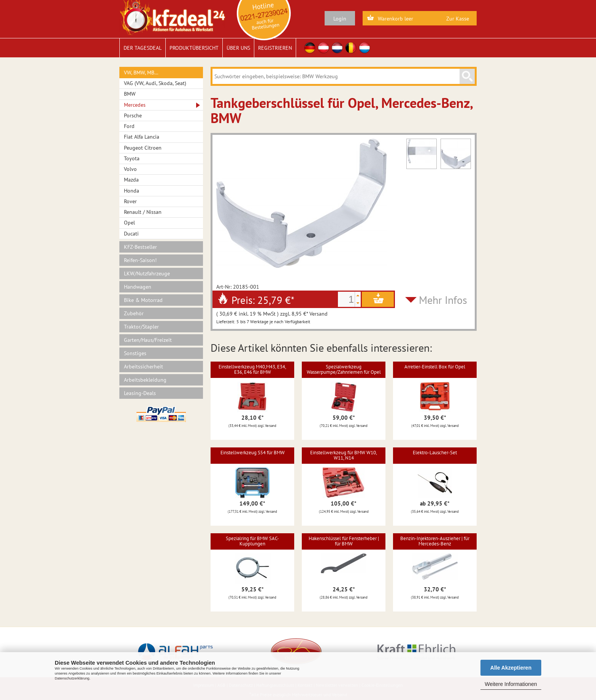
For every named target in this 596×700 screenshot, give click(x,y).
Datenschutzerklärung (72, 678)
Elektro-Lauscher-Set (435, 453)
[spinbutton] (346, 299)
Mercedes (135, 105)
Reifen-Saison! (140, 260)
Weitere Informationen (511, 684)
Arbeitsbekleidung (145, 380)
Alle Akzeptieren (511, 668)
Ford (129, 126)
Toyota (132, 158)
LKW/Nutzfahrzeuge (147, 273)
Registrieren (275, 48)
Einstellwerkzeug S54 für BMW (253, 453)
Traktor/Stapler (141, 327)
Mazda (131, 180)
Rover (130, 201)
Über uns (238, 48)
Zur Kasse (458, 19)
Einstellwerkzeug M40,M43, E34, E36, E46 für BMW (252, 369)
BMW (130, 94)
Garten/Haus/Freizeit (148, 340)
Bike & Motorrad (143, 300)
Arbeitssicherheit (143, 367)
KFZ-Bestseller (140, 247)
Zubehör (134, 313)
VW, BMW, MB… (141, 73)
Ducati (131, 234)
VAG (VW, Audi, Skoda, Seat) (155, 83)
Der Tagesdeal (143, 48)
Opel (129, 223)
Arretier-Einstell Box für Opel (435, 367)
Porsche (133, 115)
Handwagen (138, 287)
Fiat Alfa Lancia (142, 137)
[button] (358, 295)
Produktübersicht (194, 48)
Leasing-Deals (140, 393)
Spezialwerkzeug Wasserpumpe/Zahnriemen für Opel (344, 369)
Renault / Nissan (143, 212)
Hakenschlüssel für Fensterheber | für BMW (344, 541)
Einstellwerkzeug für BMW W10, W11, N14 (344, 455)
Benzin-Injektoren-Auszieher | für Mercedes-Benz (435, 541)
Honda (132, 191)
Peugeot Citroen (143, 148)
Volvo (130, 169)
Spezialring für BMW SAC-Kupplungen (252, 541)
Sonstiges (135, 353)
